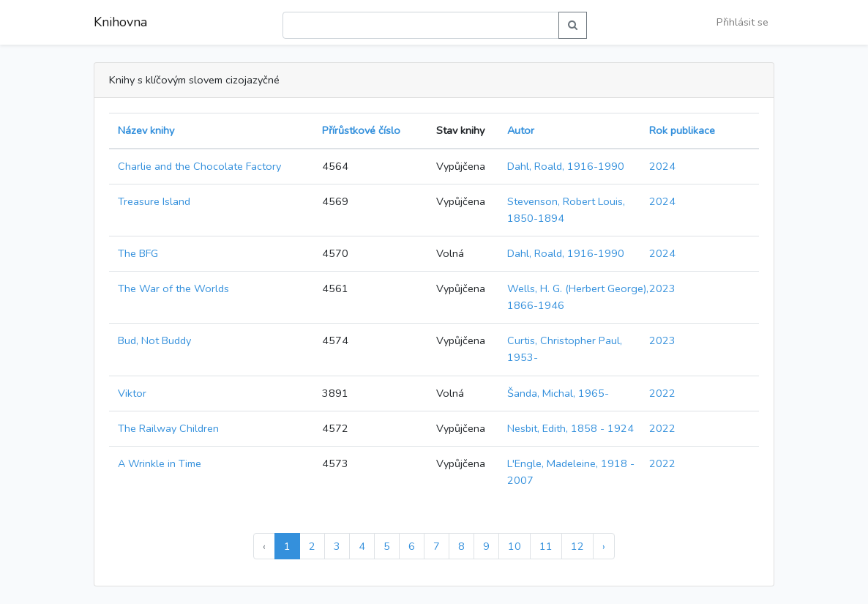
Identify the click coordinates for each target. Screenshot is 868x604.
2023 (662, 288)
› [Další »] (604, 546)
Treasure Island (154, 201)
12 (577, 546)
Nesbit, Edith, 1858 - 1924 (570, 428)
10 (515, 546)
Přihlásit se (742, 22)
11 (546, 546)
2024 (662, 166)
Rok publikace (682, 130)
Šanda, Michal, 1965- (558, 393)
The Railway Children (168, 428)
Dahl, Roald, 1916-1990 (566, 166)
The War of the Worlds (173, 288)
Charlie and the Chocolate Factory (199, 166)
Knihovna (120, 22)
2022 (662, 393)
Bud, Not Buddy (154, 340)
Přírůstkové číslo (361, 130)
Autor (521, 130)
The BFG (138, 253)
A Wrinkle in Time (160, 463)
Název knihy (146, 130)
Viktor (132, 393)
